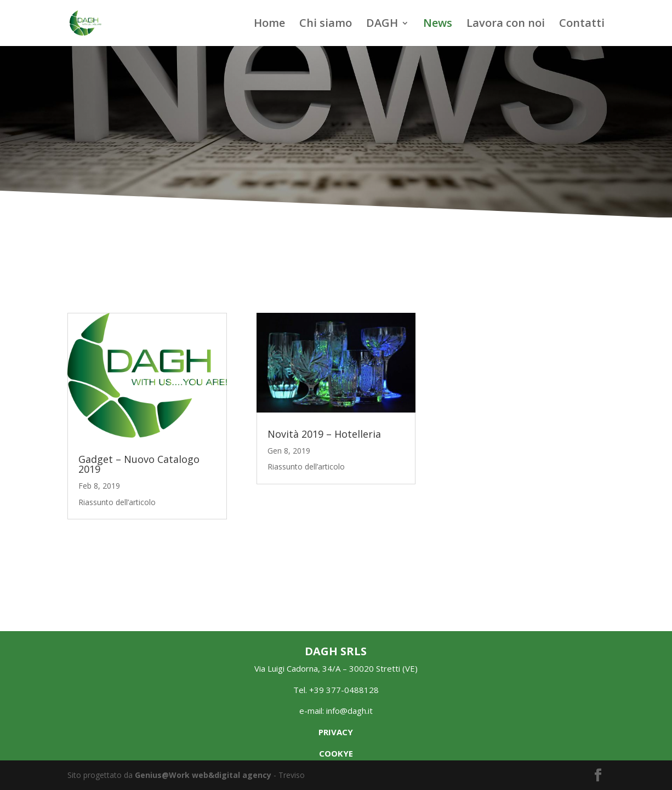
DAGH (382, 25)
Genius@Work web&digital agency (203, 775)
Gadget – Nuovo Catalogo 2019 (139, 464)
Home (269, 25)
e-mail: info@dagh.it (336, 711)
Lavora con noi (506, 25)
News (438, 25)
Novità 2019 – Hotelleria (324, 434)
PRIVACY (336, 732)
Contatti (582, 25)
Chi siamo (326, 25)
